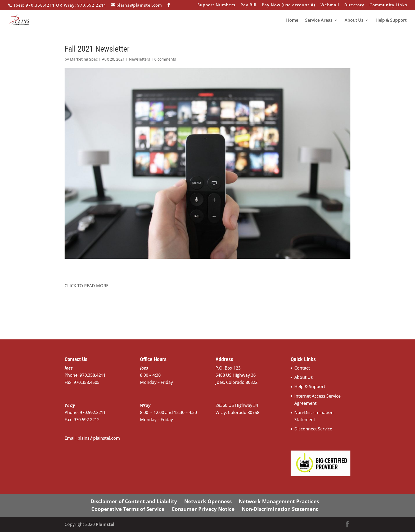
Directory (354, 5)
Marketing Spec (84, 59)
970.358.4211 (101, 375)
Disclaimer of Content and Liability (134, 501)
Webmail (330, 5)
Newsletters (139, 59)
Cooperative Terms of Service (128, 509)
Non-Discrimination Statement (280, 509)
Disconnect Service (313, 429)
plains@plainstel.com (99, 438)
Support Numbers (216, 5)
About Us (354, 21)
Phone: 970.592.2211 (86, 412)
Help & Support (391, 21)
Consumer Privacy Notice (203, 509)
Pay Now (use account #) (288, 5)
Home (292, 21)
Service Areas (319, 21)
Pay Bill (249, 5)
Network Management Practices (279, 501)
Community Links (388, 5)
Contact (302, 368)
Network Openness (208, 501)
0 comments (165, 59)
